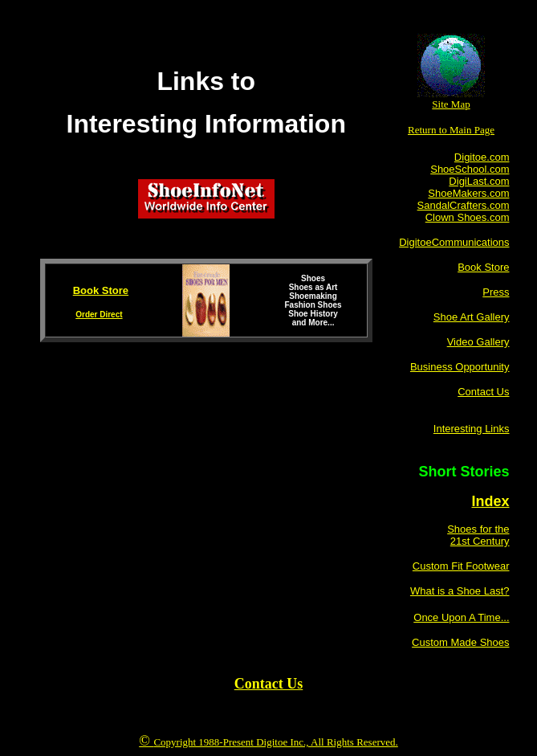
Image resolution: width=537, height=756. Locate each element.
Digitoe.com (482, 157)
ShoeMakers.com (468, 193)
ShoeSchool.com (470, 169)
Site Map (451, 104)
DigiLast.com (479, 181)
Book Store (101, 290)
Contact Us (269, 684)
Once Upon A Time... (461, 617)
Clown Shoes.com (468, 217)
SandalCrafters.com (464, 205)
